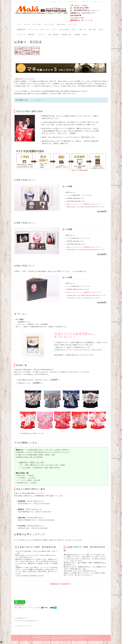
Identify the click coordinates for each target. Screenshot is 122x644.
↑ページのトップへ (20, 626)
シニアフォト (41, 35)
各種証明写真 (21, 29)
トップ (19, 24)
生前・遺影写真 (53, 35)
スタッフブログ (49, 24)
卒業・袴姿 (92, 29)
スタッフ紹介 (37, 24)
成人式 (101, 29)
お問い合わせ (61, 24)
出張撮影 (77, 35)
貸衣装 (85, 35)
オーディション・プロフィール (39, 29)
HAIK (81, 639)
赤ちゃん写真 (64, 29)
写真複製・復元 (66, 35)
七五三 (74, 29)
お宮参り (55, 29)
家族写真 (31, 35)
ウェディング (21, 35)
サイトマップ (73, 24)
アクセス (27, 24)
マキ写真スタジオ (46, 637)
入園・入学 (82, 29)
